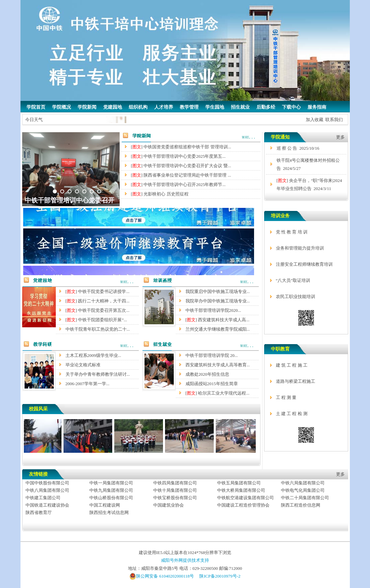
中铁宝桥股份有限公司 (175, 498)
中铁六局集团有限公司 (303, 483)
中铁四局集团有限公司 (175, 483)
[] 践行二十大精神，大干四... (98, 301)
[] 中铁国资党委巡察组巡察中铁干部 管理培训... (181, 147)
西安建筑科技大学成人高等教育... (218, 365)
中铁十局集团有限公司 (175, 490)
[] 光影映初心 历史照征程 (160, 194)
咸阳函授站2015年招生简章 (212, 384)
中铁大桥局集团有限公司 (241, 490)
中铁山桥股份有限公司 (111, 498)
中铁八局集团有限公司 (47, 490)
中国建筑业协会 (169, 505)
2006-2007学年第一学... (88, 384)
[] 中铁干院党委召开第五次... (98, 310)
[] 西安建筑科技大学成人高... (218, 320)
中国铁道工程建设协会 (47, 505)
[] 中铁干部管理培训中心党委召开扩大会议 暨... (181, 166)
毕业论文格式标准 (83, 365)
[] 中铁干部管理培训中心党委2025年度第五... (178, 156)
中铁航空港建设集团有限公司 (245, 498)
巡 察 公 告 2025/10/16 (298, 148)
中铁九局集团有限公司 (111, 490)
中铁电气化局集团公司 (303, 490)
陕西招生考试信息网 (109, 512)
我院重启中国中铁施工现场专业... (218, 291)
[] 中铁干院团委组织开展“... (96, 320)
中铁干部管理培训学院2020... (213, 310)
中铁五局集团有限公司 (239, 483)
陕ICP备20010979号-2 (220, 576)
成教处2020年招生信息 (207, 374)
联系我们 (334, 120)
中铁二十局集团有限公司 (305, 498)
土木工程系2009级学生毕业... (93, 355)
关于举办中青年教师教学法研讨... (98, 374)
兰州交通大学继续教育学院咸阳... (218, 329)
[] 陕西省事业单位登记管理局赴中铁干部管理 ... (181, 175)
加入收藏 (315, 120)
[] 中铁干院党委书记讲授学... (98, 291)
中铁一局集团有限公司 (111, 483)
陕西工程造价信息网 (301, 505)
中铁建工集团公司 (43, 498)
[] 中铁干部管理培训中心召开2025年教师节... (178, 185)
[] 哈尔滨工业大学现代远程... (218, 393)
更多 (340, 137)
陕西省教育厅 (39, 512)
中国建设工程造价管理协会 (243, 505)
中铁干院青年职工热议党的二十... (98, 329)
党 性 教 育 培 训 (292, 232)
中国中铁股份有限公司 (47, 483)
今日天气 (34, 120)
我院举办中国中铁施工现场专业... (218, 301)
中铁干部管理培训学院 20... (212, 355)
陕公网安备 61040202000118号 (162, 576)
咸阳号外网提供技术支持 (185, 560)
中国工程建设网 (105, 505)
